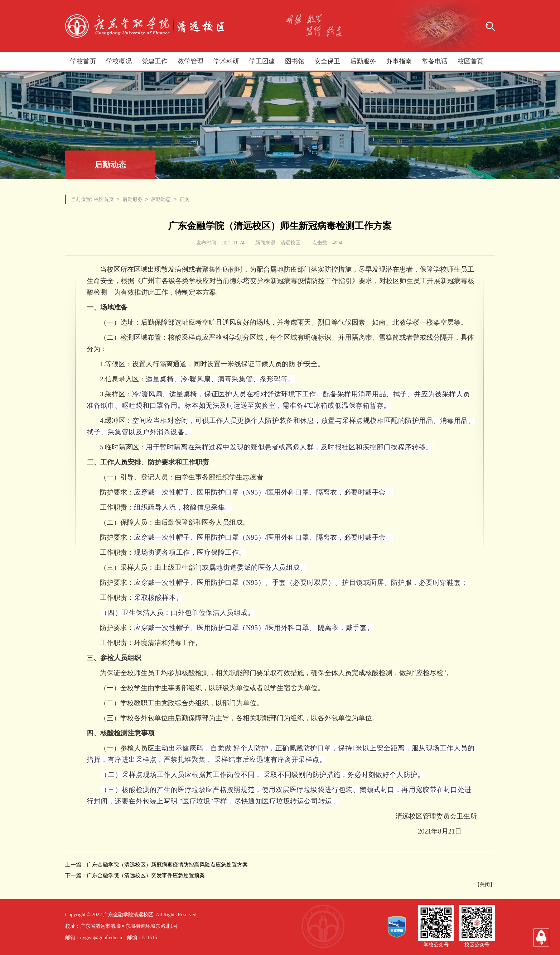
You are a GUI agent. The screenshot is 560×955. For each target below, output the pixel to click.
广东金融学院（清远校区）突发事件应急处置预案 (146, 875)
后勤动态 (161, 199)
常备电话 (435, 61)
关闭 (485, 884)
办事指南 (399, 61)
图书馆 (295, 61)
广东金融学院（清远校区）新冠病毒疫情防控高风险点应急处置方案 (167, 865)
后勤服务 (363, 61)
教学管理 (190, 61)
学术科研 (226, 61)
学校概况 (119, 61)
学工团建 (262, 61)
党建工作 (155, 61)
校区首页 (470, 61)
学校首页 (83, 61)
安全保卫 (327, 61)
